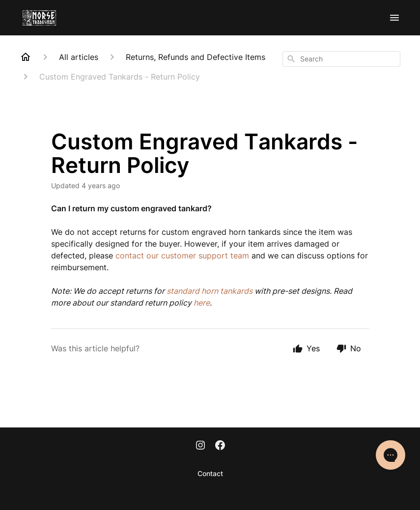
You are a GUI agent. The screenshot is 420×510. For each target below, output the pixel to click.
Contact (210, 473)
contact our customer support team (182, 255)
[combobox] (341, 59)
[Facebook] (220, 446)
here (202, 303)
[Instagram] (200, 446)
